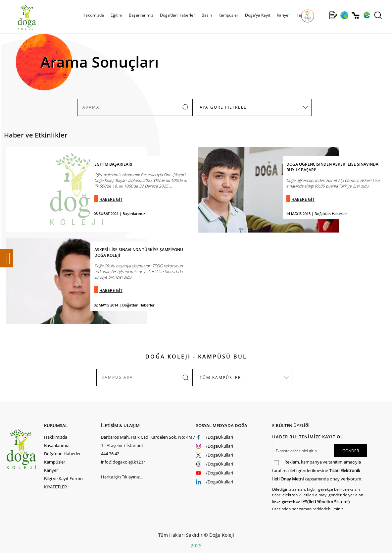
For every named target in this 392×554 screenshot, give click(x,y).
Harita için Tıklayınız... (122, 477)
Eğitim (116, 15)
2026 (196, 546)
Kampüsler (228, 15)
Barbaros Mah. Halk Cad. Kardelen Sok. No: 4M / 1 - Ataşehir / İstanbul (148, 441)
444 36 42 (110, 454)
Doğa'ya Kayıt (258, 15)
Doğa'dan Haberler (177, 15)
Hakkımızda (93, 15)
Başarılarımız (141, 15)
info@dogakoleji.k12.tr (123, 462)
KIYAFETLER (55, 487)
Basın (207, 15)
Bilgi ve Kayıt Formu (63, 478)
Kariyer (283, 15)
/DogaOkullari (220, 437)
